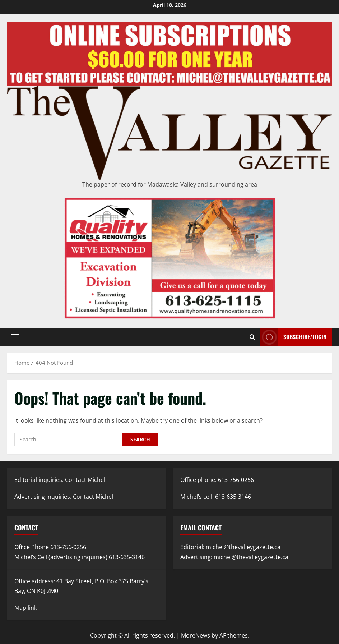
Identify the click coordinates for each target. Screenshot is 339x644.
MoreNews (196, 635)
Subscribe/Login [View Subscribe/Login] (293, 337)
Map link (26, 608)
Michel (96, 480)
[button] (15, 337)
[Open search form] (252, 337)
